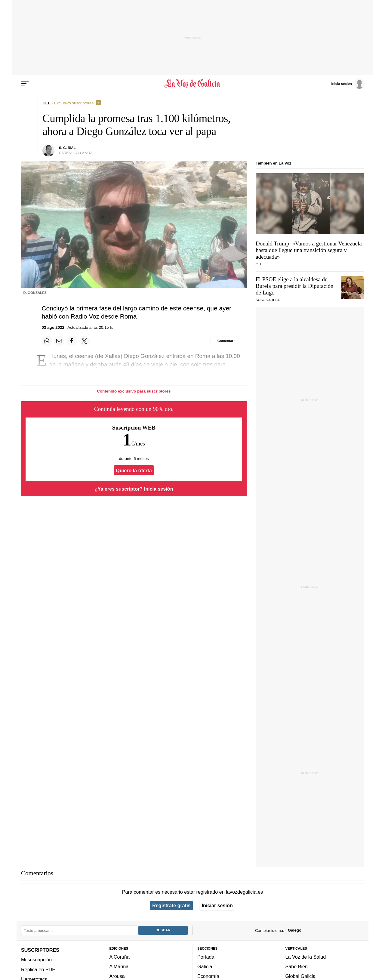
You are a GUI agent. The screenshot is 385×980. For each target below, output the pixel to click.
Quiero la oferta (134, 470)
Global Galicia (300, 976)
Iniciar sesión (217, 905)
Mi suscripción (36, 960)
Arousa (117, 976)
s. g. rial (67, 148)
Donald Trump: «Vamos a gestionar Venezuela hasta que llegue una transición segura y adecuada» (309, 250)
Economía (208, 976)
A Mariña (119, 966)
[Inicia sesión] (348, 83)
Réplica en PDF (38, 969)
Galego (295, 930)
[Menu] (25, 84)
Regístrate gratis (171, 905)
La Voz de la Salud (306, 957)
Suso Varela (268, 300)
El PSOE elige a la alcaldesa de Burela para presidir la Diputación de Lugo (295, 286)
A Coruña (120, 957)
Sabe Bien (297, 966)
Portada (206, 957)
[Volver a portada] (193, 84)
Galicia (205, 966)
